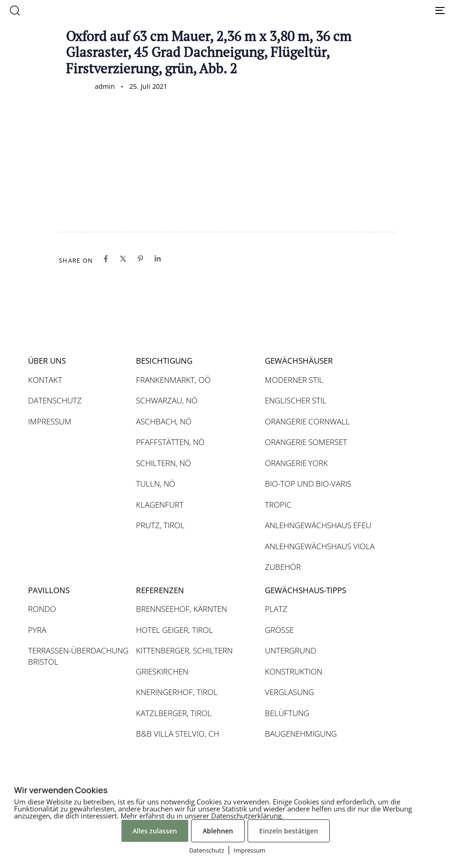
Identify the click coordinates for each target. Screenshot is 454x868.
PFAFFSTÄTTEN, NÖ (170, 442)
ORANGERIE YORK (296, 463)
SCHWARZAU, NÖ (167, 400)
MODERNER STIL (294, 380)
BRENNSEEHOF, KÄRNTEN (181, 609)
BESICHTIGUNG (164, 361)
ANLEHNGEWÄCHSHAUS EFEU (318, 525)
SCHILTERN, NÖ (163, 463)
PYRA (37, 630)
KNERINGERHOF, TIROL (177, 692)
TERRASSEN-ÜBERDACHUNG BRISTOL (77, 656)
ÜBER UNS (47, 361)
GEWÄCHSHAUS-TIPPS (305, 590)
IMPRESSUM (50, 421)
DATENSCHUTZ (55, 400)
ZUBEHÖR (283, 567)
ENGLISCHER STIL (296, 400)
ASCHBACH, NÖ (164, 421)
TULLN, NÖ (156, 484)
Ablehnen (218, 831)
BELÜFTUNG (287, 713)
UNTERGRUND (291, 650)
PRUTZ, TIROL (160, 525)
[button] (14, 10)
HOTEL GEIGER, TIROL (174, 630)
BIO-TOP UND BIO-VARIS (308, 484)
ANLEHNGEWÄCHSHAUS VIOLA (320, 546)
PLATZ (276, 609)
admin (105, 86)
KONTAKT (45, 380)
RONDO (42, 609)
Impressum (249, 850)
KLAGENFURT (160, 505)
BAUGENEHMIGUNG (301, 734)
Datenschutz (207, 850)
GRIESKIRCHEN (162, 671)
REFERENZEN (160, 590)
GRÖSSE (279, 630)
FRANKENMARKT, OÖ (173, 380)
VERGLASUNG (289, 692)
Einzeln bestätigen (289, 831)
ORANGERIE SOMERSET (306, 442)
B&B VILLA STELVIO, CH (177, 734)
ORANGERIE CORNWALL (307, 421)
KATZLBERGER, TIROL (174, 713)
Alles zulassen (155, 831)
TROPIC (278, 505)
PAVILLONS (49, 590)
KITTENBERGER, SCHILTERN (184, 650)
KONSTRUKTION (294, 671)
